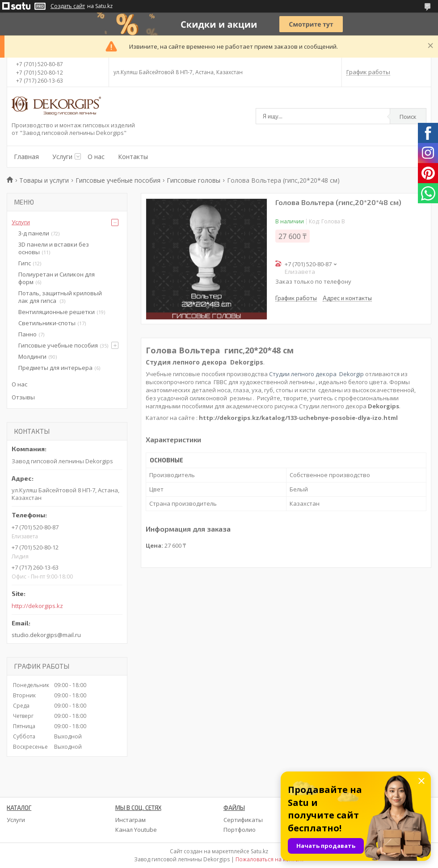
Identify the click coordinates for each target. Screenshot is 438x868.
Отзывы (23, 397)
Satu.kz (259, 851)
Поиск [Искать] (408, 117)
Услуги (62, 157)
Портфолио (240, 830)
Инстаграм (131, 820)
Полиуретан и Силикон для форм (57, 278)
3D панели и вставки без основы (54, 248)
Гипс (25, 263)
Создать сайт (68, 6)
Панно (27, 334)
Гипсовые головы (194, 180)
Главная (26, 157)
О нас (96, 157)
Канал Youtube (136, 830)
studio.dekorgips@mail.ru (46, 635)
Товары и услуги (44, 180)
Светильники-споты (47, 323)
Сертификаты (243, 820)
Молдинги (32, 356)
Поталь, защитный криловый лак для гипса (60, 297)
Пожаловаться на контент (270, 859)
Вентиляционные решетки (57, 312)
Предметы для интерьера (55, 368)
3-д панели (34, 233)
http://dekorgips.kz (37, 606)
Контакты (133, 157)
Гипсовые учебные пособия (118, 180)
